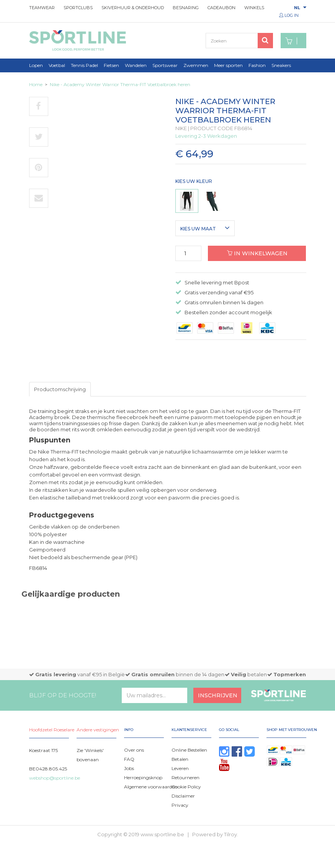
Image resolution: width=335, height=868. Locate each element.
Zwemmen (196, 65)
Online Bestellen (189, 750)
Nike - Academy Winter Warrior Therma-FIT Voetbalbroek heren (120, 84)
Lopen (36, 65)
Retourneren (185, 777)
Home (36, 84)
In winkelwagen (257, 253)
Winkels (254, 8)
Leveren (180, 768)
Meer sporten (228, 65)
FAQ (129, 759)
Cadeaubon (221, 8)
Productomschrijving (60, 389)
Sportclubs (78, 8)
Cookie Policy (186, 787)
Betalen (180, 759)
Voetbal (57, 65)
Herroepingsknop (143, 777)
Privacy (180, 805)
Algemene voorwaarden (151, 787)
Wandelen (136, 65)
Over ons (134, 750)
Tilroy (230, 834)
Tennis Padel (84, 65)
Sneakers (281, 65)
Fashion (257, 65)
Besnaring (186, 8)
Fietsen (111, 65)
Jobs (129, 768)
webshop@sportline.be (55, 778)
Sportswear (165, 65)
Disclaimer (183, 796)
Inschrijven (218, 695)
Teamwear (42, 8)
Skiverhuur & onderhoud (133, 8)
